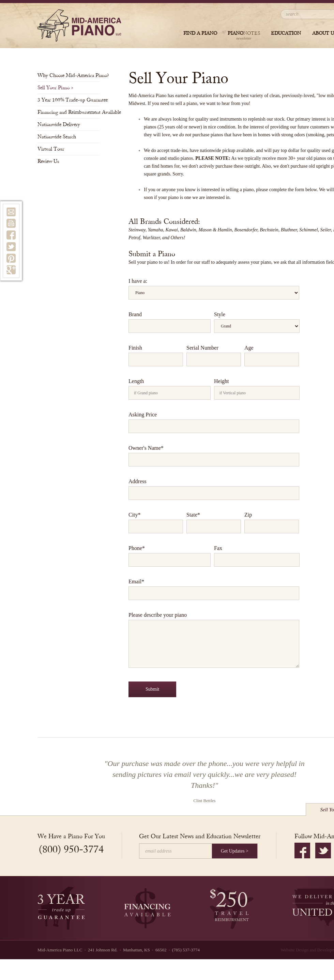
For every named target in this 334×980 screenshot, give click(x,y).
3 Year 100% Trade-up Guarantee (69, 100)
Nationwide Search (59, 137)
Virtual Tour (53, 149)
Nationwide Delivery (61, 125)
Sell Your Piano (56, 88)
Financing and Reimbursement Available (69, 112)
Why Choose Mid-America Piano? (69, 75)
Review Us (50, 161)
